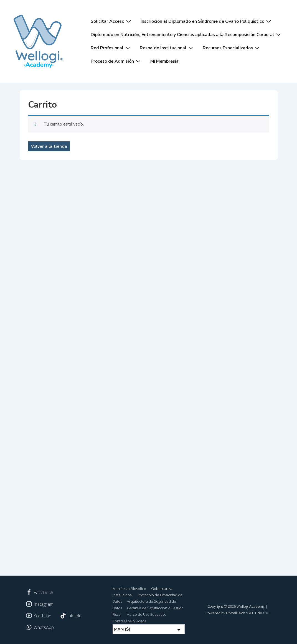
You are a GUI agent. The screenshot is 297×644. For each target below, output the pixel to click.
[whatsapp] (40, 627)
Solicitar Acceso (111, 21)
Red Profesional (111, 48)
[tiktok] (70, 616)
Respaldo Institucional (167, 48)
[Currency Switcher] (149, 629)
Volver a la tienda (49, 146)
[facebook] (40, 592)
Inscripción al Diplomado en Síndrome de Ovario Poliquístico (206, 21)
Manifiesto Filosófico (129, 589)
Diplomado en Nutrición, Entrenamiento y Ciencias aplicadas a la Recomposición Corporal (186, 34)
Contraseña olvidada (130, 621)
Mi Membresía (164, 61)
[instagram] (40, 604)
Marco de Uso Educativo (146, 614)
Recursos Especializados (232, 48)
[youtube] (39, 616)
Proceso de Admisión (116, 61)
